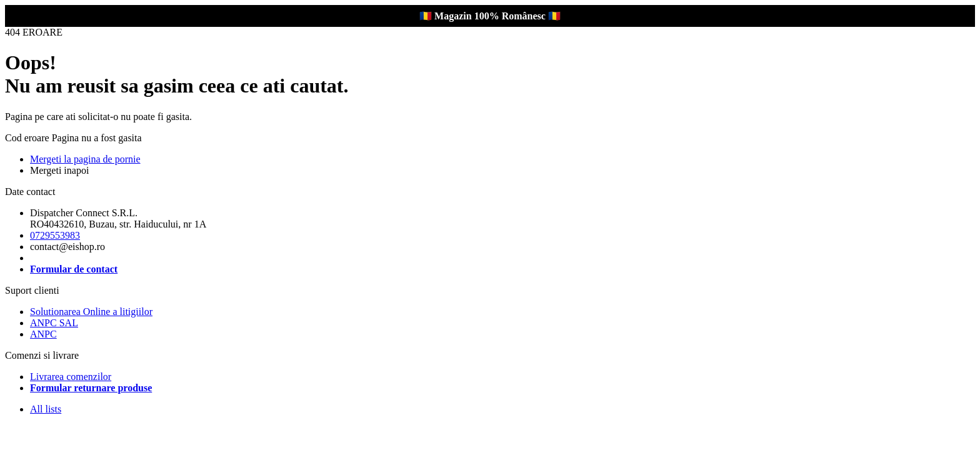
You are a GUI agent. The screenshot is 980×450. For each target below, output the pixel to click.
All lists (46, 409)
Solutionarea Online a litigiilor (91, 312)
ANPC (43, 334)
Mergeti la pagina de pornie (85, 159)
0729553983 (55, 235)
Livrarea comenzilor (71, 377)
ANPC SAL (54, 323)
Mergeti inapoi (59, 170)
